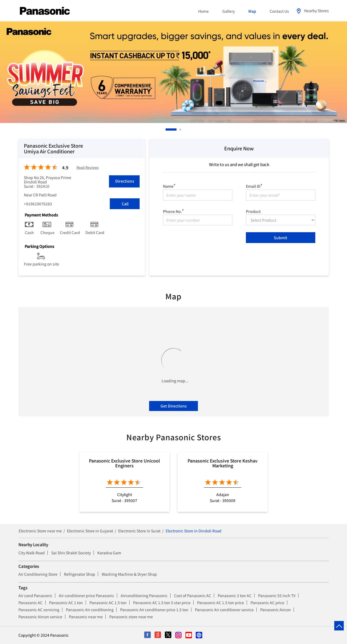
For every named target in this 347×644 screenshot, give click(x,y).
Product (253, 211)
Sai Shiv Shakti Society (71, 553)
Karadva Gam (109, 553)
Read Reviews (88, 168)
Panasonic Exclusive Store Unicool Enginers (124, 463)
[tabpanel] (173, 72)
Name (169, 185)
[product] (281, 220)
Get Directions (174, 406)
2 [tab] (181, 130)
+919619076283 (38, 204)
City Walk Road (32, 553)
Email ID (254, 185)
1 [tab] (167, 130)
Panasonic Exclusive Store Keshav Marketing (223, 463)
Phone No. (173, 211)
